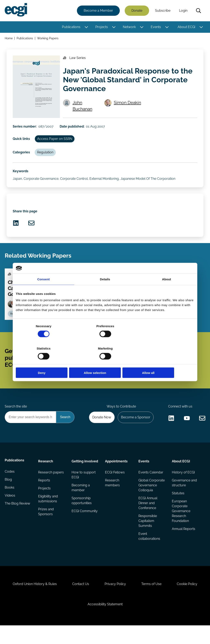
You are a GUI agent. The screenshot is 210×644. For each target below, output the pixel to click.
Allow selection (105, 362)
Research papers (51, 486)
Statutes (178, 507)
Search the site (16, 419)
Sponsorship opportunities (82, 514)
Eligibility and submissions (48, 513)
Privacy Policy (115, 600)
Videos (10, 510)
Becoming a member (81, 501)
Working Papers (48, 39)
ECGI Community (85, 525)
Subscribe (163, 11)
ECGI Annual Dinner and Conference (148, 517)
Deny (45, 362)
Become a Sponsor (135, 430)
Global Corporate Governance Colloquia (152, 499)
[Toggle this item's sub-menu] (86, 27)
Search (198, 11)
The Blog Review (18, 519)
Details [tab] (105, 290)
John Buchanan (83, 108)
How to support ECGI (84, 488)
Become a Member (98, 11)
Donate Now (101, 430)
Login (183, 11)
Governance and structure (184, 496)
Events (156, 27)
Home (9, 39)
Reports (44, 494)
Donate (137, 11)
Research (46, 474)
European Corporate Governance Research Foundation (181, 525)
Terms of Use (152, 600)
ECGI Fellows (115, 486)
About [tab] (167, 290)
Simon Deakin (128, 105)
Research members (112, 496)
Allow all (165, 362)
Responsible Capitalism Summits (148, 535)
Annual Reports (183, 543)
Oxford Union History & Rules (33, 600)
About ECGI (186, 27)
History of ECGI (183, 486)
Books (10, 502)
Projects (101, 27)
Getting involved (85, 474)
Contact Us (80, 600)
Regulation (46, 155)
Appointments (116, 474)
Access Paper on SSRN (55, 141)
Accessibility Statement (105, 622)
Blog (9, 494)
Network (129, 27)
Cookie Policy (189, 600)
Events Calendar (151, 486)
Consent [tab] (44, 290)
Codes (10, 486)
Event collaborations (149, 551)
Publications (71, 27)
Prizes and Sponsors (46, 526)
